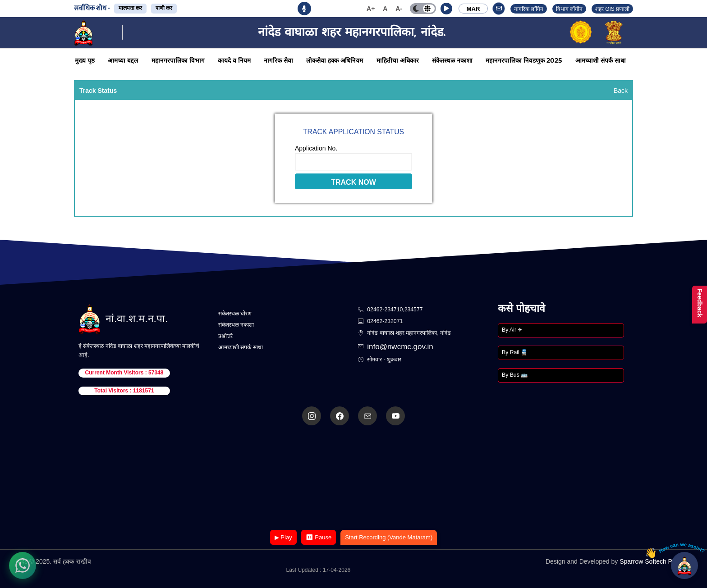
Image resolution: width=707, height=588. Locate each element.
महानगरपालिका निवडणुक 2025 (524, 60)
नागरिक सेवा (278, 60)
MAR (473, 9)
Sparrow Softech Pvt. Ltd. (655, 561)
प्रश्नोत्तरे (225, 336)
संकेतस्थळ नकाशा (452, 60)
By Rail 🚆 (515, 352)
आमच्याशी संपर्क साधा (601, 60)
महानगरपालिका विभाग (178, 60)
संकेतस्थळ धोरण (235, 314)
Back (621, 91)
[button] (446, 9)
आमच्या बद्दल (123, 60)
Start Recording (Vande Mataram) (389, 537)
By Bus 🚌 (515, 375)
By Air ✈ (512, 330)
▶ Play (283, 537)
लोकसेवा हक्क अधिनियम (335, 60)
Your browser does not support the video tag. (353, 478)
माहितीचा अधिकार (398, 60)
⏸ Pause (319, 537)
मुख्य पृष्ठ (85, 60)
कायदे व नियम (234, 60)
